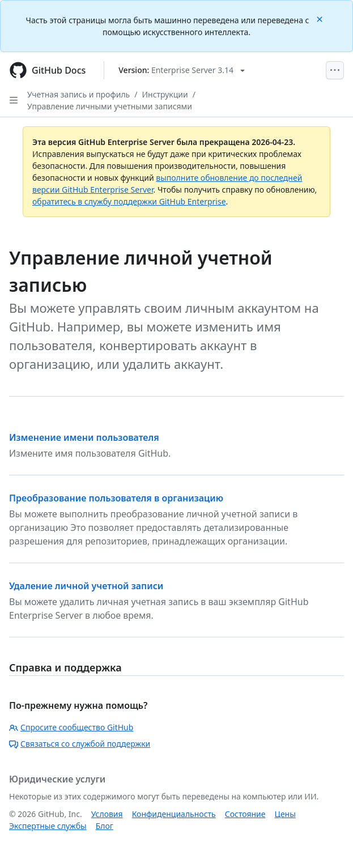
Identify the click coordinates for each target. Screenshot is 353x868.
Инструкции (165, 94)
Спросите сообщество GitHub (71, 727)
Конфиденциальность (174, 814)
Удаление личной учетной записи (86, 586)
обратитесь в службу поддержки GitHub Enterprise (129, 201)
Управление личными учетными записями (110, 106)
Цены (285, 814)
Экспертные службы (48, 826)
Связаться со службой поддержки (80, 744)
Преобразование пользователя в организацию (116, 498)
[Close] (321, 18)
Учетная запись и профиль (78, 94)
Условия (107, 814)
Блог (105, 826)
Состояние (245, 814)
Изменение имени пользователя (84, 437)
